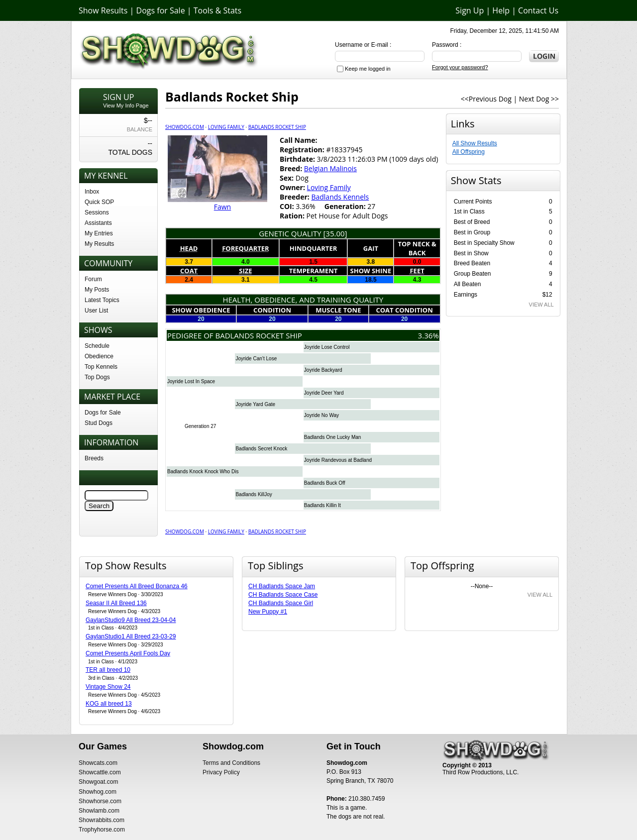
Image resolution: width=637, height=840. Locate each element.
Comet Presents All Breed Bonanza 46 (137, 586)
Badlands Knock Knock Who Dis (203, 472)
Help (501, 10)
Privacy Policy (221, 772)
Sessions (97, 212)
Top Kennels (101, 367)
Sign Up (470, 10)
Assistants (98, 223)
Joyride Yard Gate (255, 404)
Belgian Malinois (330, 168)
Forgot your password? (460, 67)
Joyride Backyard (323, 370)
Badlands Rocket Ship (277, 127)
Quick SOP (99, 202)
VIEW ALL (541, 305)
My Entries (99, 233)
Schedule (97, 346)
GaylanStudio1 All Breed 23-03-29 (131, 636)
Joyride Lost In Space (191, 381)
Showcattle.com (100, 772)
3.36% (428, 335)
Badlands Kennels (340, 197)
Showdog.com (185, 127)
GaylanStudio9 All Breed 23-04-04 (131, 620)
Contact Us (538, 10)
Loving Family (226, 127)
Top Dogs (97, 377)
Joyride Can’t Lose (256, 359)
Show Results (103, 10)
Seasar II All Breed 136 (116, 603)
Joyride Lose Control (327, 347)
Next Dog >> (539, 99)
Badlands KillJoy (254, 494)
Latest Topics (102, 300)
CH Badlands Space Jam (282, 586)
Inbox (92, 192)
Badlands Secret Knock (261, 449)
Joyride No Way (321, 415)
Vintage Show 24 (108, 687)
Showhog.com (98, 792)
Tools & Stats (217, 10)
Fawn (222, 207)
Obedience (99, 356)
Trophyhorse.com (102, 830)
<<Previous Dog (486, 99)
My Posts (97, 290)
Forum (93, 279)
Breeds (94, 458)
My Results (99, 244)
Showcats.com (98, 763)
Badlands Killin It (322, 505)
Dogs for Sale (161, 10)
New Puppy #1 (268, 612)
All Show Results (475, 143)
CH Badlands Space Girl (281, 603)
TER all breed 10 (108, 670)
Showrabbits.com (102, 820)
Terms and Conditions (231, 763)
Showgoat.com (98, 782)
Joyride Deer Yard (324, 393)
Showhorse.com (100, 801)
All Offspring (469, 152)
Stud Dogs (99, 423)
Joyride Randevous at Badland (338, 460)
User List (96, 311)
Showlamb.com (99, 811)
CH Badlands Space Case (283, 595)
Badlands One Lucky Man (333, 437)
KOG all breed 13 (109, 704)
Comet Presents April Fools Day (128, 653)
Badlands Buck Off (325, 483)
